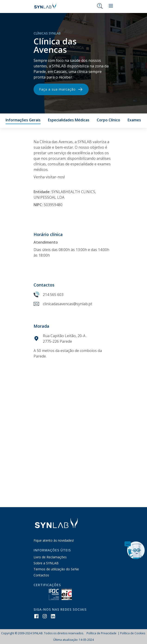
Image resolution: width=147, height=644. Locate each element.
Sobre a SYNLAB (46, 563)
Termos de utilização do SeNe (56, 569)
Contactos (41, 575)
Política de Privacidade (102, 633)
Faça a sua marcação (61, 89)
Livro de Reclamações (50, 557)
